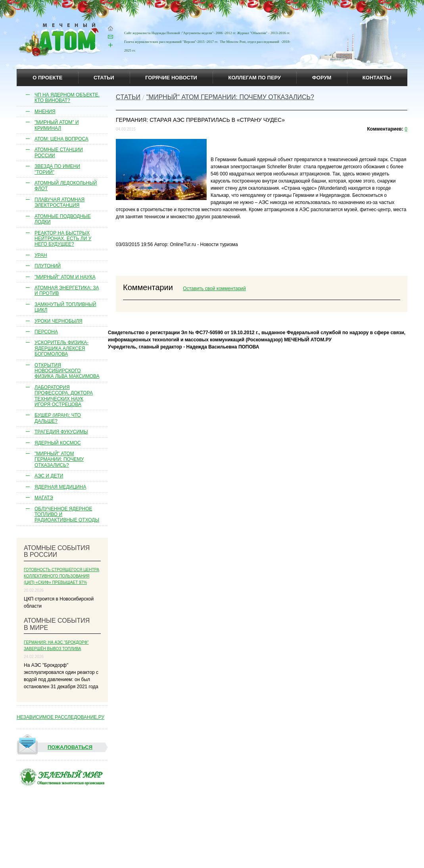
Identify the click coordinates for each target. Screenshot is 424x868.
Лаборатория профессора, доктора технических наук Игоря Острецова (64, 396)
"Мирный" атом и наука (65, 277)
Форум (322, 78)
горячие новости (171, 78)
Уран (41, 255)
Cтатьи (128, 97)
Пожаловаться (55, 747)
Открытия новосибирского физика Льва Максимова (67, 371)
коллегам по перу (254, 78)
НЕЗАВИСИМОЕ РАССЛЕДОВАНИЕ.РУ (60, 717)
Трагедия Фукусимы (61, 432)
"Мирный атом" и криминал (57, 125)
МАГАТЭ (44, 498)
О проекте (47, 78)
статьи (104, 78)
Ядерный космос (58, 443)
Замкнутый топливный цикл (65, 307)
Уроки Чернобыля (59, 321)
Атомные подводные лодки (63, 219)
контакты (377, 78)
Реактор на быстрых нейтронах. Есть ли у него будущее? (63, 239)
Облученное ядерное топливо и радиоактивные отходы (67, 515)
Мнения (45, 112)
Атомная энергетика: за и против (67, 291)
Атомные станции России (59, 152)
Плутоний (48, 266)
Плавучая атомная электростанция (59, 202)
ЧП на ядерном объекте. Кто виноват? (67, 98)
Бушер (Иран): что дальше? (58, 418)
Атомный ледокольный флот (66, 186)
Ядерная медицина (60, 487)
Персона (46, 332)
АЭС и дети (49, 476)
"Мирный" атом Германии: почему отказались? (59, 459)
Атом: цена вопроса (61, 139)
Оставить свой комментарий (214, 289)
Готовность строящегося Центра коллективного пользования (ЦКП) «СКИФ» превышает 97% (61, 576)
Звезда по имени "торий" (57, 169)
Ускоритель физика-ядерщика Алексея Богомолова (61, 348)
